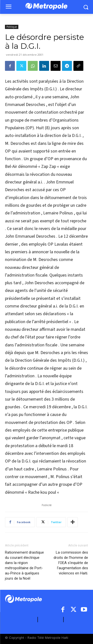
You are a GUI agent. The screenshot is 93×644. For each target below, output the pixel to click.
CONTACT (51, 620)
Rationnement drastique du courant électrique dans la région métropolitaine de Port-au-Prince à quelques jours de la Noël (24, 565)
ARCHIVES (77, 620)
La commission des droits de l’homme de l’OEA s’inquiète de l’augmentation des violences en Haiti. (71, 563)
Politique (12, 27)
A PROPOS (25, 620)
